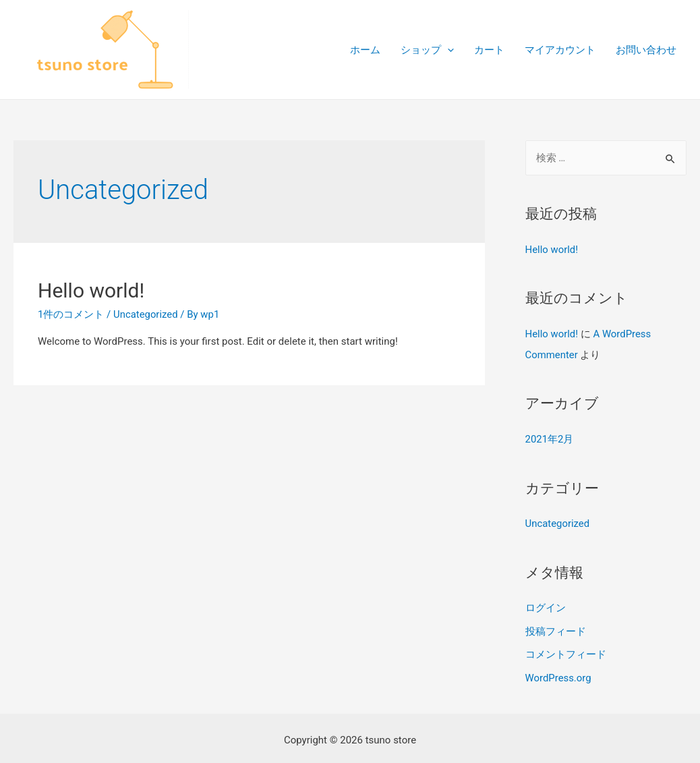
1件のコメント (71, 314)
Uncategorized (146, 314)
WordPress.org (559, 674)
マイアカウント (560, 50)
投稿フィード (556, 628)
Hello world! (91, 290)
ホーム (365, 50)
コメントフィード (566, 651)
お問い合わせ (646, 50)
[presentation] (447, 50)
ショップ (427, 50)
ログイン (546, 606)
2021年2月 (550, 438)
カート (489, 50)
